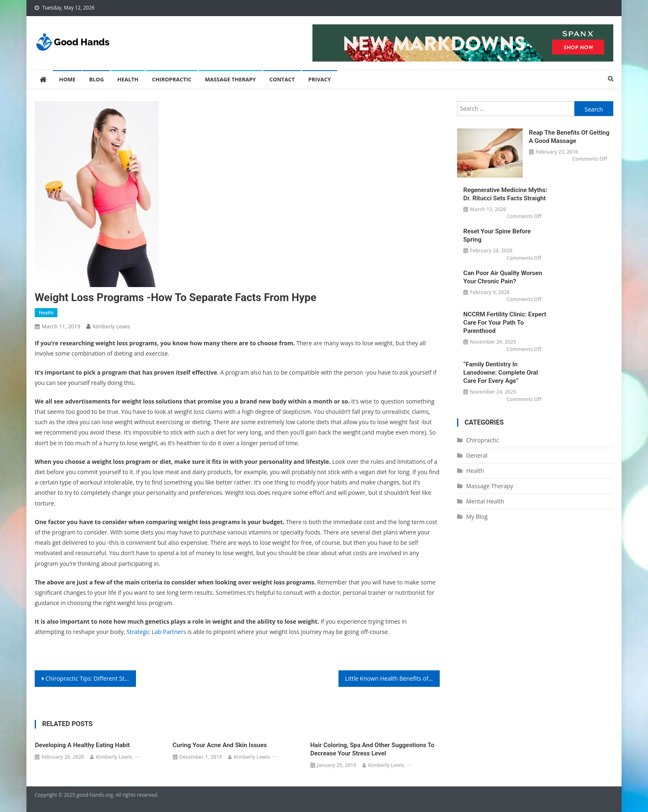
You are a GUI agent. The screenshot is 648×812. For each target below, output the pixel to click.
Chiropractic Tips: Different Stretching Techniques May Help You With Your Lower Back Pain (91, 678)
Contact (282, 79)
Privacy (320, 79)
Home (67, 79)
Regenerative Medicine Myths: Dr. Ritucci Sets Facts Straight (505, 194)
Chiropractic (172, 79)
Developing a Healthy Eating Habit (82, 745)
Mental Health (485, 501)
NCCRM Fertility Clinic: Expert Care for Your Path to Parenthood (505, 323)
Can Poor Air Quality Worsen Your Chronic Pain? (503, 277)
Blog (96, 79)
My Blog (477, 516)
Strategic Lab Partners (156, 632)
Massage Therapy (230, 79)
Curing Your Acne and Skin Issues (220, 745)
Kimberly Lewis (111, 326)
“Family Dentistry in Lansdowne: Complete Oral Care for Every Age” (501, 373)
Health (128, 79)
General (477, 455)
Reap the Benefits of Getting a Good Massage (569, 137)
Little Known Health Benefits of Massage (392, 678)
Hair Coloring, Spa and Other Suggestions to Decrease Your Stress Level (372, 749)
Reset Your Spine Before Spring (497, 235)
